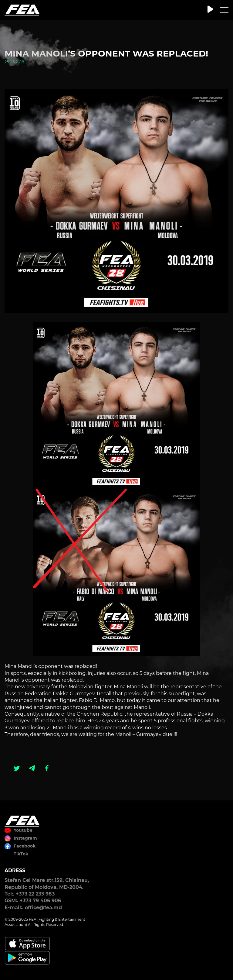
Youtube (23, 830)
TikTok (21, 854)
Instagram (25, 838)
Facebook (25, 846)
